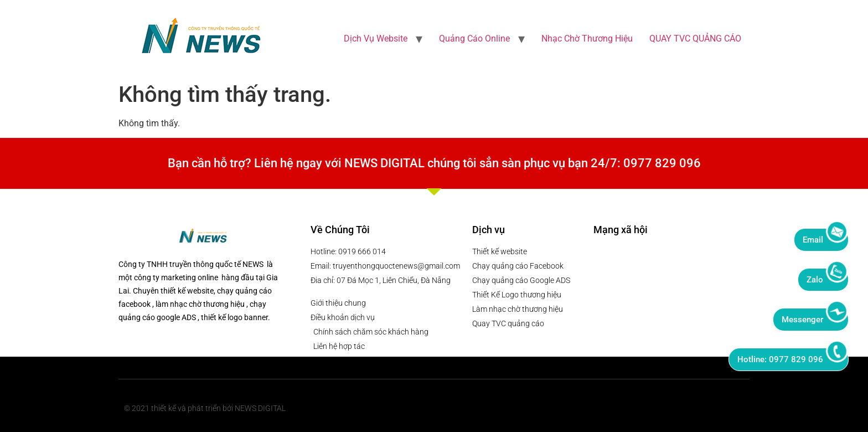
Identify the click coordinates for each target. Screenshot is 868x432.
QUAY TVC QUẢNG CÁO (695, 38)
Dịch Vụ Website (376, 38)
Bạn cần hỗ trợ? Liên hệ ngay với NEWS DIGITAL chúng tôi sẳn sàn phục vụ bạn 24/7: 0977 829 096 (434, 163)
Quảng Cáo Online (474, 38)
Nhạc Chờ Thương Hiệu (587, 38)
